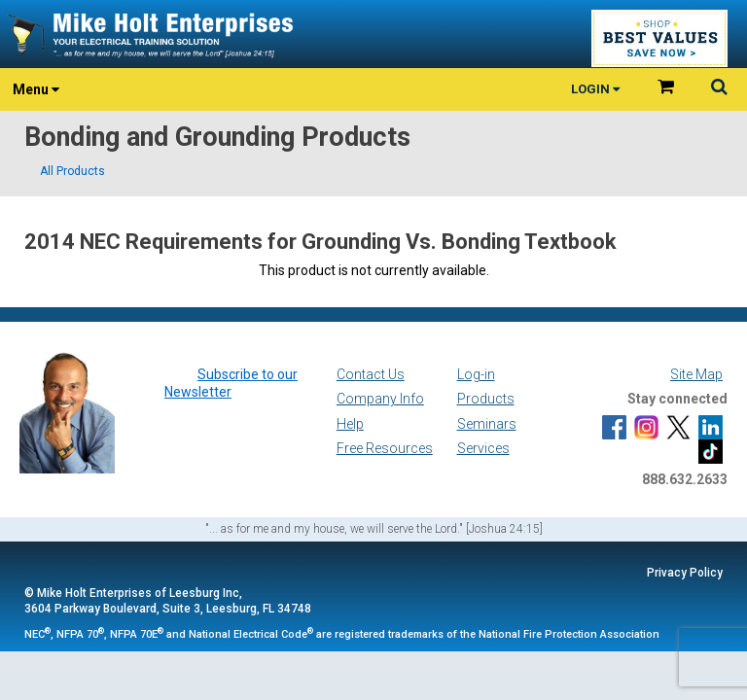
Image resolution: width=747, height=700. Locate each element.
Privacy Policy (685, 573)
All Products (72, 171)
